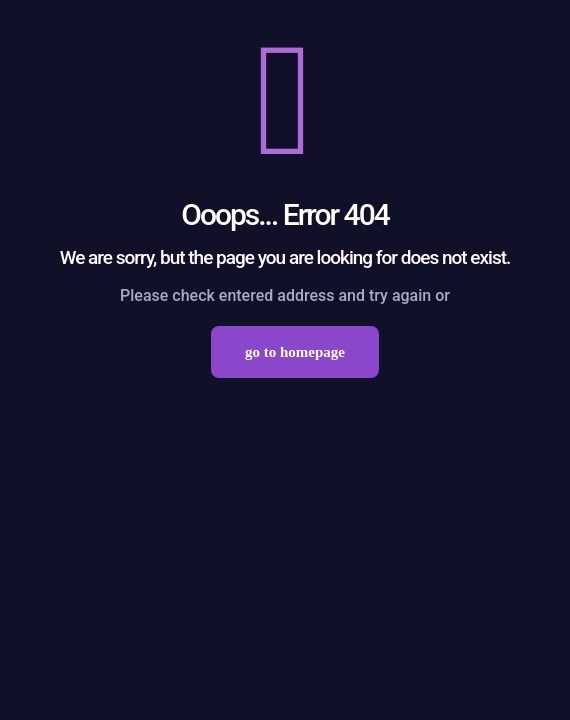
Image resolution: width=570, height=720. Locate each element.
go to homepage (295, 352)
